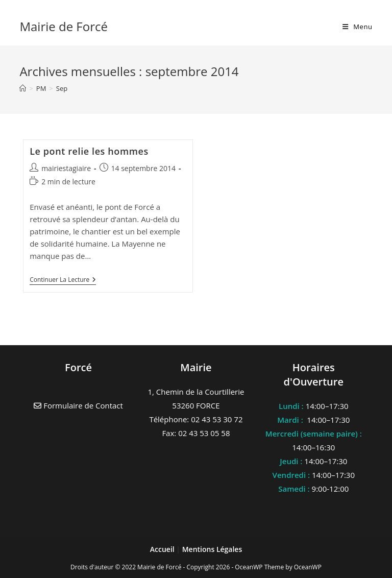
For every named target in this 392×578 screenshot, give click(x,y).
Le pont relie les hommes (89, 151)
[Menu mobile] (358, 27)
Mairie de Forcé (64, 26)
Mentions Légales (212, 549)
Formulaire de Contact (78, 405)
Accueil (163, 549)
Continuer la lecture (63, 281)
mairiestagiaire (66, 168)
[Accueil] (23, 88)
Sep (62, 88)
